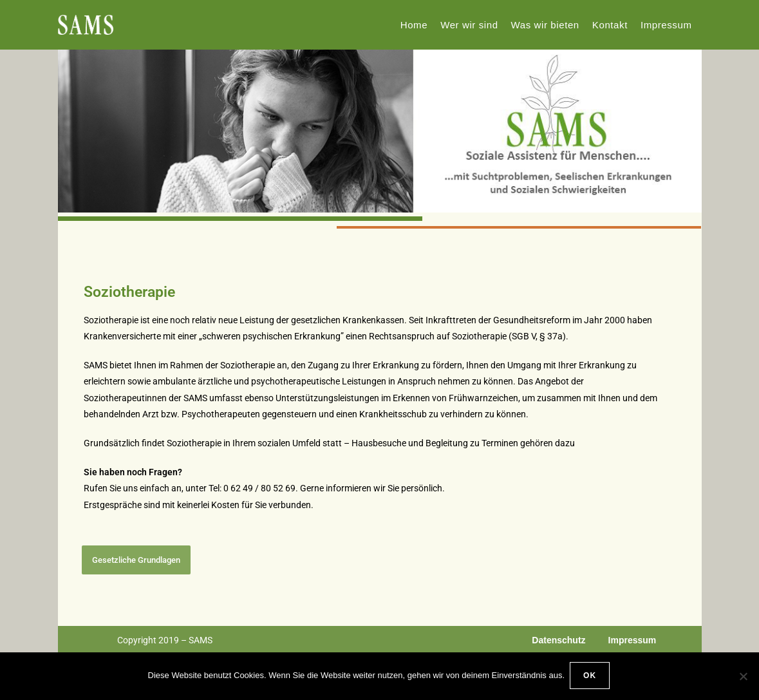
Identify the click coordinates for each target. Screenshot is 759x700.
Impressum (632, 640)
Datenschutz (558, 640)
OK (591, 677)
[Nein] (743, 677)
